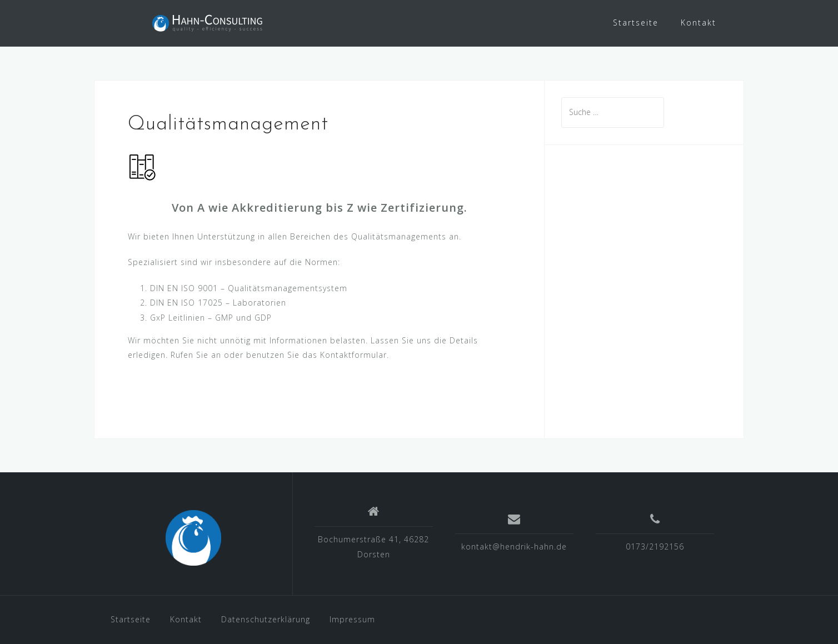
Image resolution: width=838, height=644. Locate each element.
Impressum (352, 619)
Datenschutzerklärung (266, 619)
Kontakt (699, 23)
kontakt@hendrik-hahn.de (514, 546)
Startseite (636, 23)
